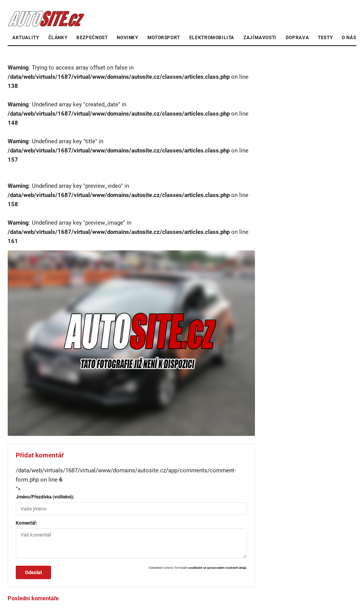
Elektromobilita (212, 38)
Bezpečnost (92, 38)
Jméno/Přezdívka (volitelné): (45, 497)
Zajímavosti (260, 38)
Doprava (297, 38)
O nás (349, 38)
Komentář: (26, 523)
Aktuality (26, 38)
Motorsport (164, 38)
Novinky (127, 38)
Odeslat (33, 572)
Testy (325, 38)
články (58, 38)
